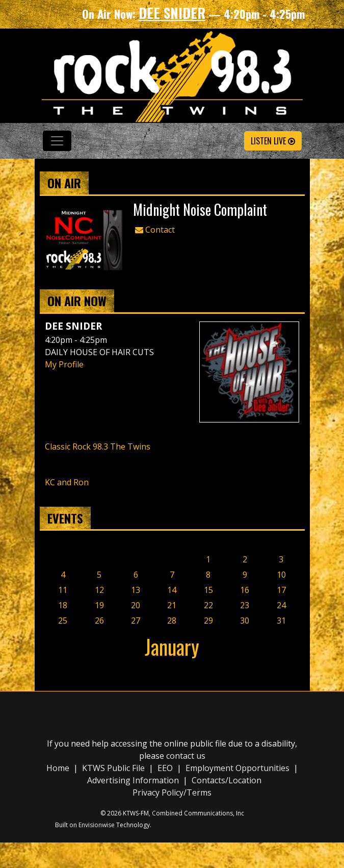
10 (281, 575)
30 (245, 621)
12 (99, 590)
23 (245, 605)
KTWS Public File (113, 768)
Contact (155, 230)
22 (208, 605)
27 (136, 621)
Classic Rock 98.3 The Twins (98, 447)
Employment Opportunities (237, 768)
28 (172, 621)
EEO (165, 768)
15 (208, 590)
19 (99, 605)
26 (99, 621)
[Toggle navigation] (57, 141)
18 (63, 605)
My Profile (64, 364)
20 (136, 605)
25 (63, 621)
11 (63, 590)
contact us (186, 756)
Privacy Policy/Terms (172, 792)
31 (281, 621)
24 (281, 605)
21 (172, 605)
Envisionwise (97, 825)
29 (208, 621)
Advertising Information (133, 780)
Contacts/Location (227, 780)
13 (136, 590)
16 (245, 590)
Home (58, 768)
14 (172, 590)
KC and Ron (67, 482)
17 (281, 590)
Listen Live (273, 141)
